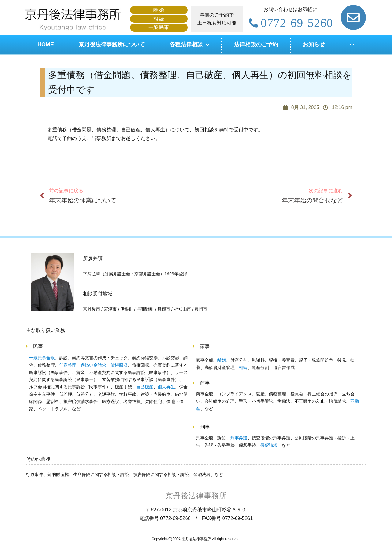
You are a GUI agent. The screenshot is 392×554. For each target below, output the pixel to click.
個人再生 (166, 387)
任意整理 (68, 365)
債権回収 (119, 365)
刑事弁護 (239, 438)
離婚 (222, 360)
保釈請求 (269, 445)
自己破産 (145, 387)
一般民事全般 (42, 358)
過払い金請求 (93, 365)
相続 (243, 367)
